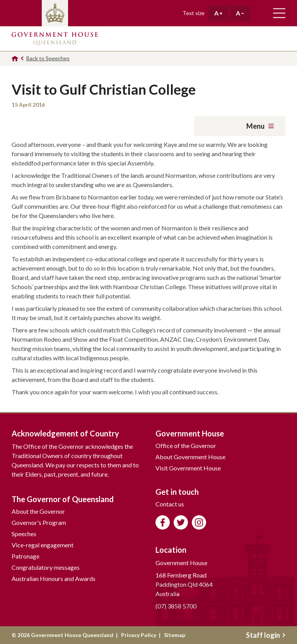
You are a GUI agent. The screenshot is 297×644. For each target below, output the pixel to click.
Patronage (26, 556)
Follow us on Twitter (181, 522)
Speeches (24, 534)
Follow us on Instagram (199, 522)
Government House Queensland (55, 39)
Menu (260, 126)
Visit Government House (188, 468)
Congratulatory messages (46, 567)
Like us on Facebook (163, 522)
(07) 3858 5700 (176, 606)
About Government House (190, 457)
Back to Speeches (48, 58)
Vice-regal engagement (43, 545)
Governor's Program (39, 522)
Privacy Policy (139, 635)
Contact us (170, 504)
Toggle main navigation (279, 13)
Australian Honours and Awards (54, 578)
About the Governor (38, 511)
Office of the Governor (186, 446)
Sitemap (175, 635)
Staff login (266, 635)
